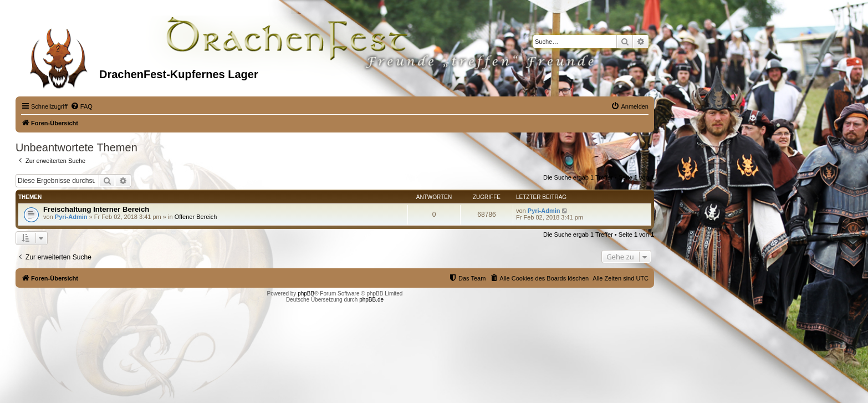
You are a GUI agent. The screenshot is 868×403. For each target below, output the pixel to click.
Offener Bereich (196, 217)
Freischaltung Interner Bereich (96, 209)
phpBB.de (371, 300)
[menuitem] (81, 106)
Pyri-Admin (71, 217)
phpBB (306, 294)
